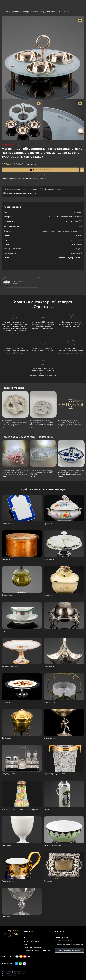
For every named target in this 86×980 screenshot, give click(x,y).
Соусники (6, 631)
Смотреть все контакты (70, 950)
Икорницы (49, 631)
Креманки (6, 917)
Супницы (48, 524)
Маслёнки (48, 595)
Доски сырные (8, 524)
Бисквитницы (7, 595)
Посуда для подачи (49, 12)
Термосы (48, 810)
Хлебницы (6, 559)
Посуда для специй (10, 774)
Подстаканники (8, 881)
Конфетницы (49, 702)
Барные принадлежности (55, 774)
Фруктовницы (50, 738)
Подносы (48, 881)
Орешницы (49, 667)
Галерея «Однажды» (11, 12)
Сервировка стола (30, 12)
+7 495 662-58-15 (61, 938)
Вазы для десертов (10, 667)
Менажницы (64, 12)
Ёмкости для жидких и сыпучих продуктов (20, 810)
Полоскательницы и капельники (58, 845)
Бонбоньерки (8, 738)
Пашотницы (7, 845)
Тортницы (6, 702)
